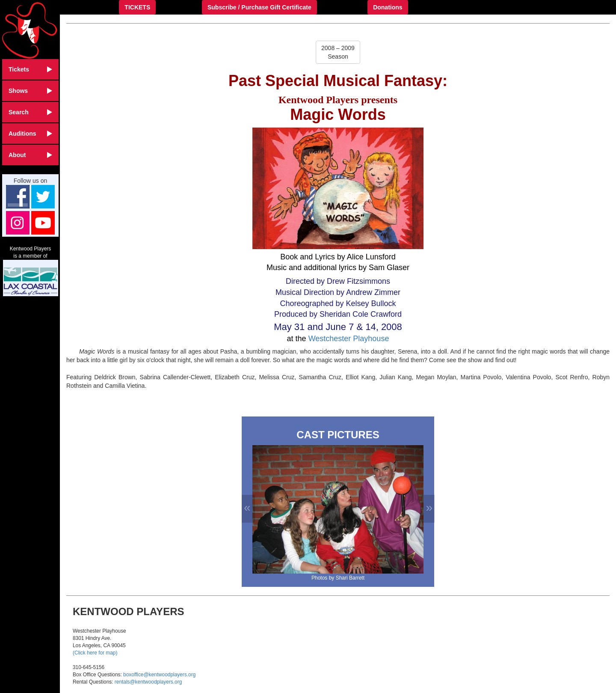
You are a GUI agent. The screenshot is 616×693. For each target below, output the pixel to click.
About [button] (30, 155)
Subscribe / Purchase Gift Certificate (259, 7)
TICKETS (137, 7)
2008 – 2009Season (338, 52)
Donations (388, 7)
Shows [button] (30, 91)
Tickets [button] (30, 69)
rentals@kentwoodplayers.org (148, 682)
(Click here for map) (95, 653)
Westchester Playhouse (349, 339)
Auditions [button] (30, 134)
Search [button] (30, 112)
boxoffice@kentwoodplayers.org (159, 675)
